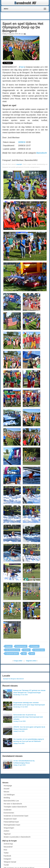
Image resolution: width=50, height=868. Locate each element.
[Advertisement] (29, 16)
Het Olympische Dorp (13, 650)
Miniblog (7, 798)
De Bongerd (35, 646)
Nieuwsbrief (8, 847)
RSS (5, 850)
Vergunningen (9, 828)
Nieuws (6, 792)
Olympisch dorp (39, 650)
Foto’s (22, 67)
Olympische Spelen (12, 654)
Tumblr (6, 865)
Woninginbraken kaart (12, 825)
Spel (24, 654)
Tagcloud (7, 834)
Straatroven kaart (10, 819)
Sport (32, 654)
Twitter (6, 853)
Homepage (8, 786)
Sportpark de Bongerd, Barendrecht (13, 679)
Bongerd (9, 646)
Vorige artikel (18, 661)
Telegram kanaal (10, 862)
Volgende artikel (31, 661)
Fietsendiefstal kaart (11, 822)
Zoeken (6, 831)
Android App (8, 844)
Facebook (7, 856)
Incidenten (8, 810)
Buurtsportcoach (21, 646)
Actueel (6, 789)
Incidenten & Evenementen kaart (16, 816)
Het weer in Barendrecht (13, 804)
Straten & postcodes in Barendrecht (17, 837)
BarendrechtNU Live (11, 801)
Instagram (7, 859)
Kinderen (27, 650)
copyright (19, 164)
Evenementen (9, 813)
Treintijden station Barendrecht (15, 807)
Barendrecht (42, 153)
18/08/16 (22, 142)
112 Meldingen (9, 795)
